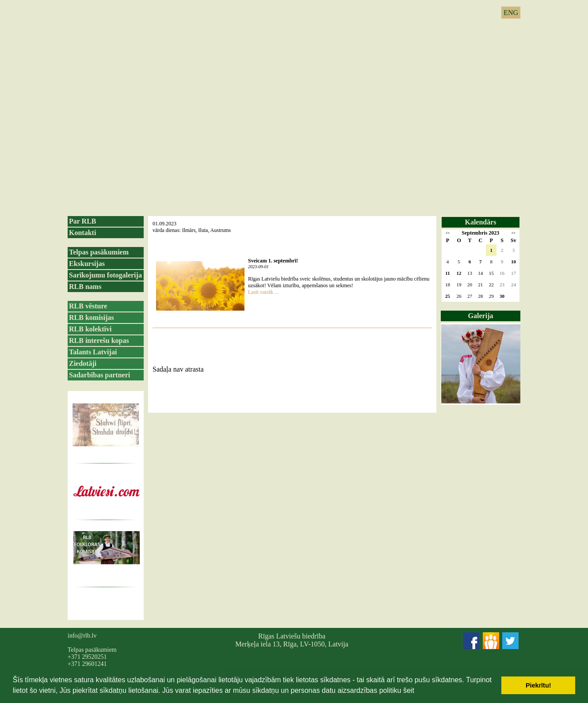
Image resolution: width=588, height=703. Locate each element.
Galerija (481, 316)
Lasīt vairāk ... (263, 292)
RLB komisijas (92, 317)
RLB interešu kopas (99, 340)
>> (514, 233)
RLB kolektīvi (90, 329)
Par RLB (82, 221)
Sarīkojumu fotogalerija (105, 275)
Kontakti (82, 233)
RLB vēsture (88, 306)
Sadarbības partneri (99, 375)
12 (459, 273)
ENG (511, 13)
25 (448, 296)
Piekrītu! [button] (538, 685)
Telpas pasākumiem (99, 252)
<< (448, 233)
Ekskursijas (87, 264)
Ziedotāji (83, 363)
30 (502, 296)
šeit (409, 690)
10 (514, 262)
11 (447, 273)
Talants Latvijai (93, 352)
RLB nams (85, 287)
